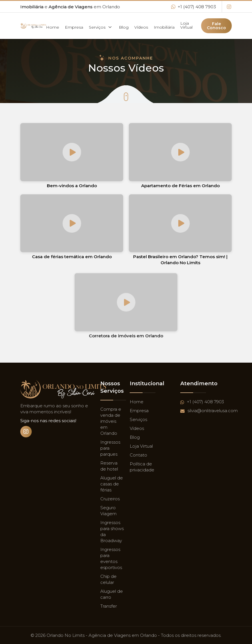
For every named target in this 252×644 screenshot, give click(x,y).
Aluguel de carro (112, 594)
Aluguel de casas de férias (112, 484)
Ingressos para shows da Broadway (112, 532)
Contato (138, 455)
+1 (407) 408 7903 (194, 7)
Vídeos (141, 27)
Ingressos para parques (110, 448)
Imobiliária (164, 27)
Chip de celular (108, 579)
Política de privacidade (142, 467)
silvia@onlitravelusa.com (209, 411)
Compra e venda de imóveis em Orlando (111, 421)
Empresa (74, 27)
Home (53, 27)
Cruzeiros (110, 499)
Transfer (109, 606)
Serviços (101, 27)
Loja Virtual (186, 25)
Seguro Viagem (108, 511)
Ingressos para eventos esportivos (111, 558)
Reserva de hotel (109, 466)
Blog (124, 27)
